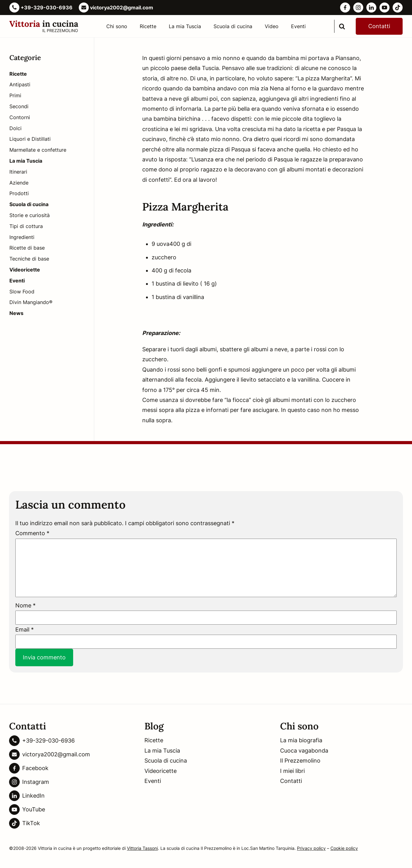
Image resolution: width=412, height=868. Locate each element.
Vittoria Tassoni (142, 848)
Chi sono (117, 26)
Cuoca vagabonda (304, 751)
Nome (25, 605)
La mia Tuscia (185, 26)
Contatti (379, 26)
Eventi (298, 26)
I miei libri (292, 771)
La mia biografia (301, 740)
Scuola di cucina (233, 26)
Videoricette (161, 771)
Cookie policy (344, 848)
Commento (32, 533)
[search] (342, 26)
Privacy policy (311, 848)
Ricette (148, 26)
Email (25, 629)
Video (272, 26)
